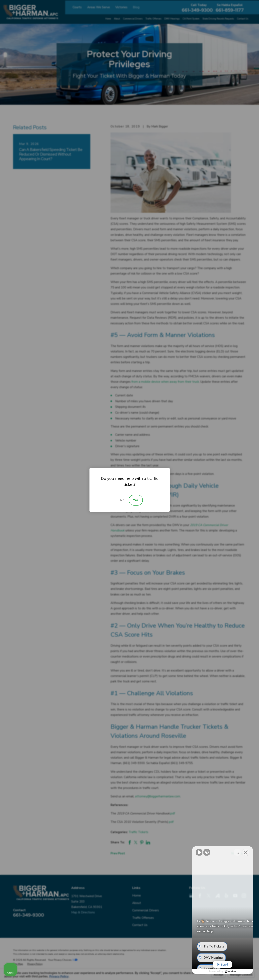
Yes (136, 500)
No (122, 500)
